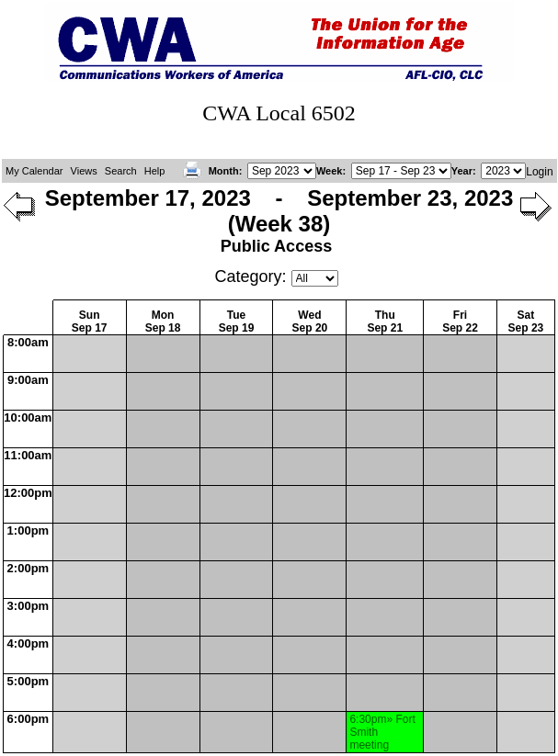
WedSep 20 (310, 322)
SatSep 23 (526, 322)
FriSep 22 (460, 322)
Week (330, 171)
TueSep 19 (237, 322)
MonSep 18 (163, 322)
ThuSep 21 (385, 322)
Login (539, 172)
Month (224, 171)
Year (462, 171)
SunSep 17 (90, 322)
